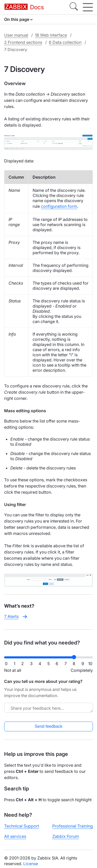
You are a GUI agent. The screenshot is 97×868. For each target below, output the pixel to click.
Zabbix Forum (66, 836)
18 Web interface (51, 35)
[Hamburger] (88, 7)
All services (15, 836)
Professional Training (73, 826)
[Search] (74, 7)
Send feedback (48, 726)
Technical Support (22, 826)
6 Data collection (65, 42)
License (31, 864)
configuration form (59, 206)
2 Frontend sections (23, 42)
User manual (16, 35)
